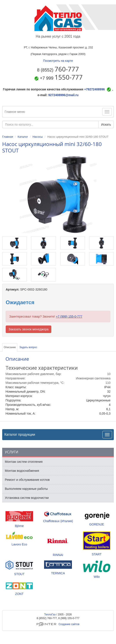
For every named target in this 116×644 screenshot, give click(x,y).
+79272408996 (95, 89)
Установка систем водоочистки (27, 498)
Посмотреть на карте (58, 61)
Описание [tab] (10, 347)
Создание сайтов (58, 624)
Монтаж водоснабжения (22, 471)
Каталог (23, 137)
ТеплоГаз (50, 615)
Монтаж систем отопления (24, 462)
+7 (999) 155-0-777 (69, 317)
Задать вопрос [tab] (28, 347)
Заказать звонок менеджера (29, 329)
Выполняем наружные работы (26, 489)
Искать (106, 124)
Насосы (37, 137)
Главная (8, 137)
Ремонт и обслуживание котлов (27, 480)
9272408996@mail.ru (63, 95)
